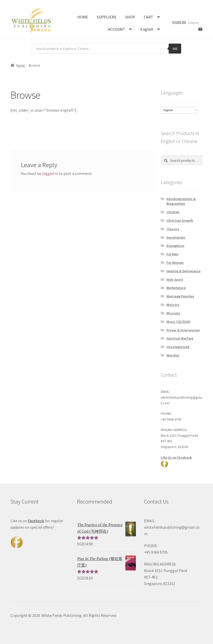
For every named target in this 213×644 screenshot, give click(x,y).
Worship (173, 355)
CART (149, 17)
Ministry (173, 305)
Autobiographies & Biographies (181, 201)
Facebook (36, 521)
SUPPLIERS (106, 17)
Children (173, 212)
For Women (175, 263)
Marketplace (176, 288)
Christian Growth (180, 220)
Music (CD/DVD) (179, 322)
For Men (172, 254)
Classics (173, 229)
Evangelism (175, 246)
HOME (83, 17)
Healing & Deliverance (184, 271)
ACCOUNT (117, 29)
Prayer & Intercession (183, 330)
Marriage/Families (180, 296)
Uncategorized (178, 347)
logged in (50, 173)
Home (21, 65)
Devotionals (176, 237)
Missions (173, 313)
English (147, 29)
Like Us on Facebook (176, 457)
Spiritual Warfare (180, 338)
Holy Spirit (175, 280)
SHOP (130, 17)
